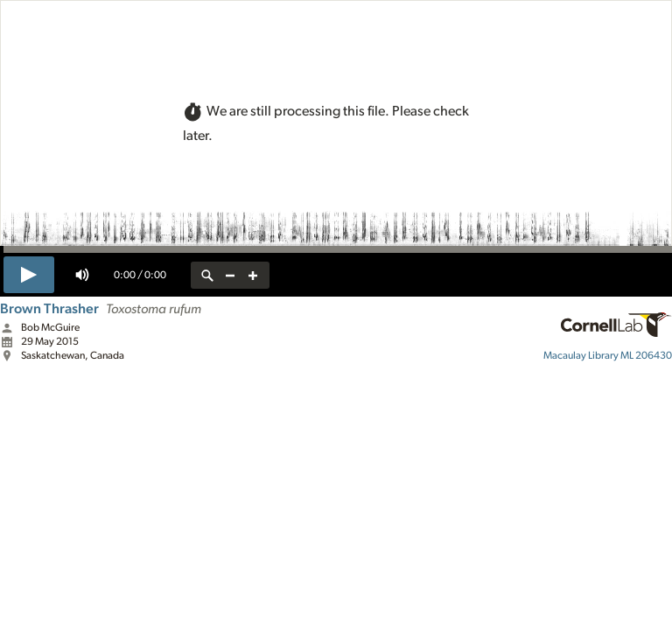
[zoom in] (253, 275)
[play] (29, 275)
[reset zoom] (207, 275)
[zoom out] (230, 275)
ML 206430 (608, 355)
